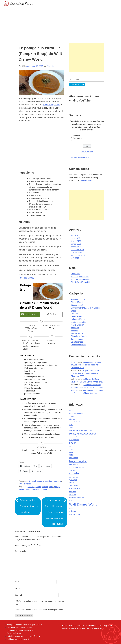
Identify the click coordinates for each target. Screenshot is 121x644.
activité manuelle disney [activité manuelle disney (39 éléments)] (76, 413)
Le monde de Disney (21, 3)
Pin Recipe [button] (52, 314)
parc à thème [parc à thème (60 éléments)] (74, 477)
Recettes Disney (26, 278)
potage (57, 487)
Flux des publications (80, 277)
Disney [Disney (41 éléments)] (71, 428)
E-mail (18, 588)
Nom (18, 582)
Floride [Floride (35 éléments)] (71, 449)
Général (32, 481)
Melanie (50, 66)
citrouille (31, 487)
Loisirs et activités (44, 481)
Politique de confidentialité (18, 639)
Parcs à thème (25, 484)
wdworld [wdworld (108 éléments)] (73, 511)
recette (22, 489)
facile (51, 487)
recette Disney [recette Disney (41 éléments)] (73, 486)
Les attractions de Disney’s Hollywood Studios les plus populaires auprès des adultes (54, 512)
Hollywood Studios (79, 319)
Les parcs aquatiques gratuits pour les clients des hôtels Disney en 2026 (86, 365)
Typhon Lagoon (77, 339)
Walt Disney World (51, 105)
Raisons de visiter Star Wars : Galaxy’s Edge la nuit (29, 506)
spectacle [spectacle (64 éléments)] (73, 492)
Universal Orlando (78, 345)
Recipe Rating (21, 546)
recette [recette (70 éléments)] (72, 483)
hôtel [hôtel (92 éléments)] (71, 455)
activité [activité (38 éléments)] (71, 411)
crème (38, 487)
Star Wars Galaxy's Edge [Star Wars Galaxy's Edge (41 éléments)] (77, 498)
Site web (19, 595)
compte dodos (86, 180)
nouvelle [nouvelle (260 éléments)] (74, 473)
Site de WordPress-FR (80, 282)
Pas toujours (78, 138)
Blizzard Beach (77, 302)
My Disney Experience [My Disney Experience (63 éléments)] (77, 467)
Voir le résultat (87, 152)
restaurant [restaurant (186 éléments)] (74, 489)
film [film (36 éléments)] (70, 446)
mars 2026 (75, 238)
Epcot (73, 311)
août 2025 (75, 258)
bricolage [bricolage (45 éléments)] (72, 419)
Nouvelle (75, 331)
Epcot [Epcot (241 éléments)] (72, 443)
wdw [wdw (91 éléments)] (71, 508)
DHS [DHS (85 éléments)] (71, 425)
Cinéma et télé (77, 305)
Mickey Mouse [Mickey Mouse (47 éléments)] (74, 465)
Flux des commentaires (81, 279)
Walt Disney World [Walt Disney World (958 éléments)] (83, 504)
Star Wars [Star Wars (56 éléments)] (73, 495)
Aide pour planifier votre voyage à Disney (24, 625)
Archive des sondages (80, 157)
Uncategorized (77, 342)
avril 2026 (75, 235)
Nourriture (57, 481)
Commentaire (21, 551)
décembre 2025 (77, 247)
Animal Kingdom (78, 299)
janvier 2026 (76, 244)
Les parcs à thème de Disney (19, 628)
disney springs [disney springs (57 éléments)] (74, 437)
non (75, 141)
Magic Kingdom (77, 325)
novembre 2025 (77, 250)
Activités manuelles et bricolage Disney (23, 636)
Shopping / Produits (79, 336)
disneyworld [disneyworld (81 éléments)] (74, 440)
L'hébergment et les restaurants (20, 630)
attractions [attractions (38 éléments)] (72, 416)
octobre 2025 (76, 252)
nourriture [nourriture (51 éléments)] (72, 470)
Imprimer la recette (30, 314)
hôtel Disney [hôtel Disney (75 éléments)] (74, 458)
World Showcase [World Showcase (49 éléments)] (75, 514)
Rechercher (75, 85)
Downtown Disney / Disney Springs (86, 308)
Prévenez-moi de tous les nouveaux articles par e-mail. (40, 610)
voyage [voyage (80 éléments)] (72, 500)
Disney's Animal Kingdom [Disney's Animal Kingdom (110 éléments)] (80, 430)
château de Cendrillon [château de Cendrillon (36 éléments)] (75, 422)
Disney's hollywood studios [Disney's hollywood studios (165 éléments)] (83, 434)
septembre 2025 (78, 255)
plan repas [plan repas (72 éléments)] (73, 480)
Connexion (75, 274)
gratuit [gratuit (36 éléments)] (71, 452)
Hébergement (77, 316)
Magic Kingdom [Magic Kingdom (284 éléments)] (78, 461)
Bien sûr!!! (77, 135)
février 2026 (76, 241)
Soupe (28, 489)
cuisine (45, 487)
